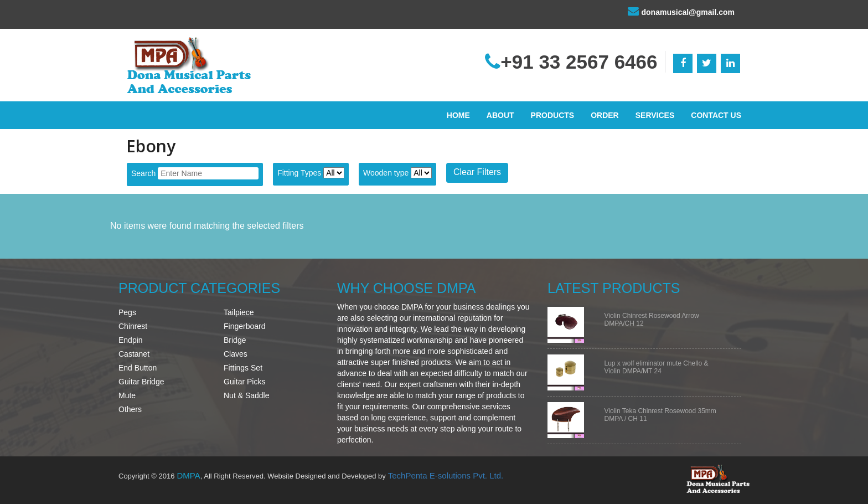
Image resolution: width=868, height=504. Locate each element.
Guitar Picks (244, 382)
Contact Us (716, 115)
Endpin (131, 340)
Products (553, 115)
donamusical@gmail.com (681, 11)
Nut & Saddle (247, 395)
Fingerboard (245, 326)
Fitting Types (299, 173)
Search (143, 173)
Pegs (127, 312)
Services (655, 115)
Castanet (134, 354)
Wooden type (386, 173)
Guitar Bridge (141, 382)
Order (605, 115)
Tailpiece (239, 312)
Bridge (235, 340)
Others (130, 409)
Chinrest (133, 326)
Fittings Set (243, 368)
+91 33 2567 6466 (571, 62)
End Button (138, 368)
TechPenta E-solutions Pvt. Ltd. (446, 475)
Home (458, 115)
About (500, 115)
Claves (236, 354)
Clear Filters (477, 172)
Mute (127, 395)
